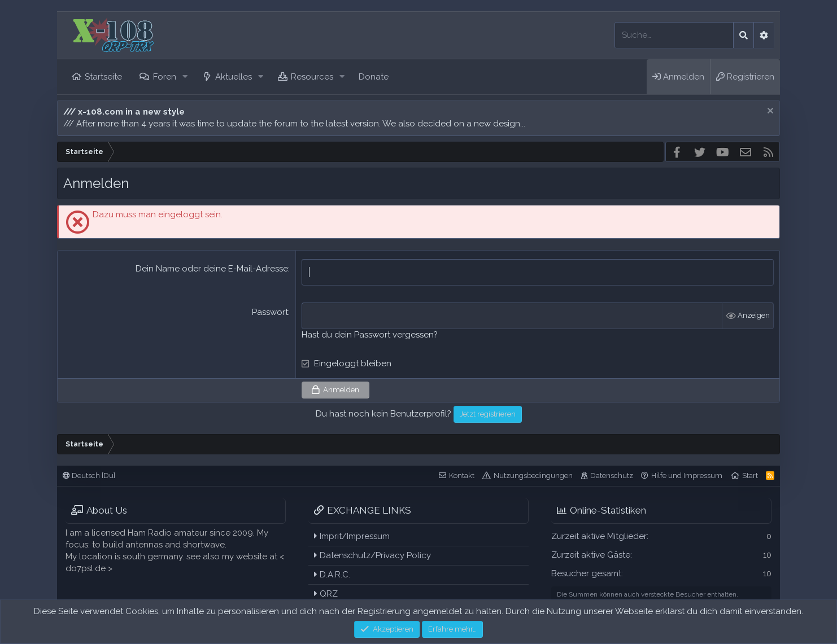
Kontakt (462, 476)
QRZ (326, 594)
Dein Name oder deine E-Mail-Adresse (212, 269)
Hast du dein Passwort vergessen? (370, 335)
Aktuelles (234, 77)
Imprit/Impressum (352, 536)
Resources (312, 77)
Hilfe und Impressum (687, 476)
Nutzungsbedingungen (533, 476)
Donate (374, 77)
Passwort (270, 312)
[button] (185, 77)
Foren (165, 77)
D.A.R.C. (332, 575)
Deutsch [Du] (89, 476)
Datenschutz (612, 476)
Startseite (103, 77)
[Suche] (674, 35)
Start (750, 476)
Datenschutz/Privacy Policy (372, 555)
